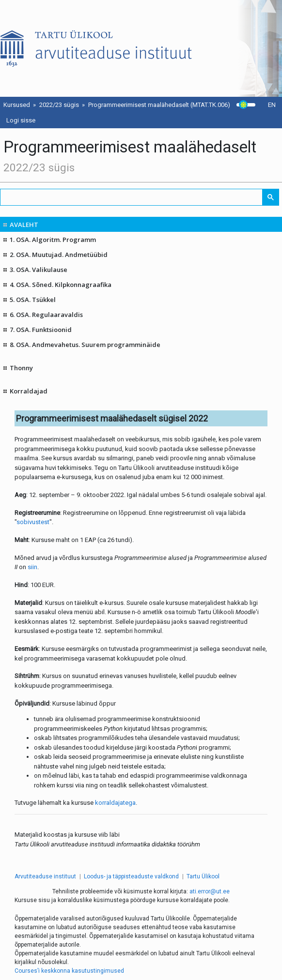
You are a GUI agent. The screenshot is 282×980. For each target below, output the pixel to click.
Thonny (21, 368)
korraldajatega (115, 803)
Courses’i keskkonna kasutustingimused (69, 971)
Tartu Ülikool (203, 876)
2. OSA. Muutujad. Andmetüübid (59, 255)
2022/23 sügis (59, 105)
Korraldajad (29, 391)
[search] (132, 197)
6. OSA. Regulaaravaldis (46, 315)
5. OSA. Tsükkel (33, 300)
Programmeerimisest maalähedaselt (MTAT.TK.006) (159, 105)
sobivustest (33, 522)
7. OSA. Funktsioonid (41, 330)
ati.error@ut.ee (210, 891)
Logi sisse (21, 120)
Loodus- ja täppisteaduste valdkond (131, 876)
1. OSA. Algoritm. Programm (53, 240)
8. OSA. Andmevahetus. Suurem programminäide (85, 345)
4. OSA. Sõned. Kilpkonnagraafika (61, 285)
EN (272, 105)
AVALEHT (24, 225)
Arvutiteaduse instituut (45, 876)
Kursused (17, 105)
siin (32, 567)
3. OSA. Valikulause (39, 270)
